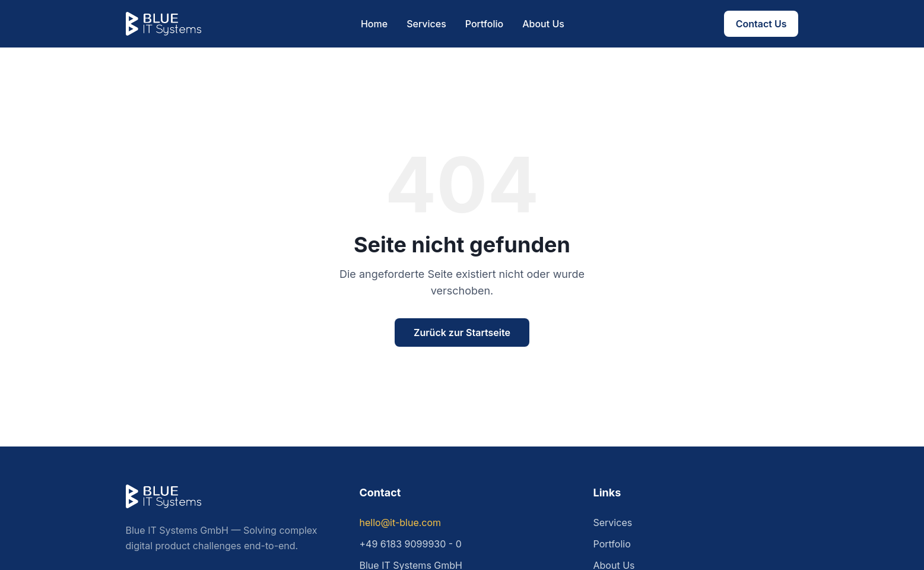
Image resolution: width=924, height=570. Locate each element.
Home (374, 24)
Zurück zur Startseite (462, 332)
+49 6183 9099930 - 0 (411, 544)
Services (426, 24)
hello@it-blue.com (401, 522)
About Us (543, 24)
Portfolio (484, 24)
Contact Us (761, 24)
